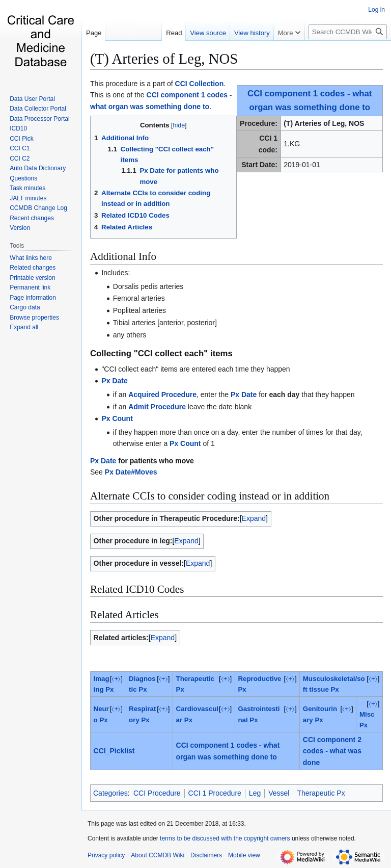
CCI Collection (200, 84)
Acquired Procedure (162, 394)
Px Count (117, 418)
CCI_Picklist (114, 751)
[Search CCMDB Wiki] (348, 32)
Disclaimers (206, 855)
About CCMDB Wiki (158, 855)
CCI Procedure (157, 793)
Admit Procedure (157, 407)
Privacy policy (106, 855)
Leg (255, 793)
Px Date (114, 381)
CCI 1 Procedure (215, 793)
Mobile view (244, 855)
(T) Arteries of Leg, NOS (164, 59)
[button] (24, 327)
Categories (110, 793)
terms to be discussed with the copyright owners (225, 838)
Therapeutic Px (321, 793)
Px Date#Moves (131, 472)
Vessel (279, 793)
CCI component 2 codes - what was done (332, 751)
